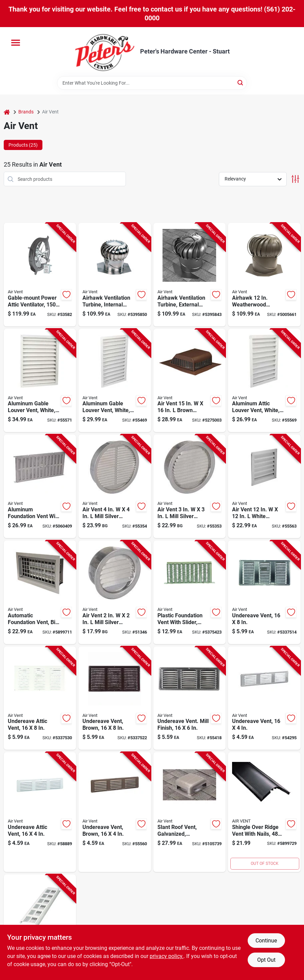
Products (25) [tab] (23, 145)
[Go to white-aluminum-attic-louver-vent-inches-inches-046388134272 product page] (264, 381)
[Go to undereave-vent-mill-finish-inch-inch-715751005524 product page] (190, 698)
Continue (266, 941)
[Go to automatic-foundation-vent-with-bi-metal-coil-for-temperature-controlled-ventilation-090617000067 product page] (40, 592)
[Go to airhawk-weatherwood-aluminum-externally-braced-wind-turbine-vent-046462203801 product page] (264, 275)
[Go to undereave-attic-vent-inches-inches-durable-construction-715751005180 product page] (40, 698)
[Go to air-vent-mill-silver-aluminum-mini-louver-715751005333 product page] (190, 486)
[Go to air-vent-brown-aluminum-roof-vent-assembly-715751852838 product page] (190, 381)
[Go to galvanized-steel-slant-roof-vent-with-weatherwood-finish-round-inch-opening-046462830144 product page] (190, 812)
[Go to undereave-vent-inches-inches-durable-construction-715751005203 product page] (264, 698)
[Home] (7, 112)
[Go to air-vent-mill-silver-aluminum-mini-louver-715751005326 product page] (115, 592)
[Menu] (16, 43)
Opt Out (266, 960)
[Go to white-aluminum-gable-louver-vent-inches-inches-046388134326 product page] (40, 381)
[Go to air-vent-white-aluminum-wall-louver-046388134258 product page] (264, 486)
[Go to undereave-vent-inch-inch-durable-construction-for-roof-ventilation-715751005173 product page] (264, 592)
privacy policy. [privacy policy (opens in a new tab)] (167, 956)
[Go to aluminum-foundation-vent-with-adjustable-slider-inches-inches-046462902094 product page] (40, 486)
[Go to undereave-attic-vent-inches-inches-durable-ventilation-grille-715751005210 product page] (40, 812)
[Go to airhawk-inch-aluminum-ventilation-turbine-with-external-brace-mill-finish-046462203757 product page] (190, 275)
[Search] (241, 82)
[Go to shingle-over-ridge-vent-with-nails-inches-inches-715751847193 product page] (264, 812)
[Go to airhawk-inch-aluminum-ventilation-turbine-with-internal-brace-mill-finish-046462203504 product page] (115, 275)
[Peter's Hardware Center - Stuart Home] (105, 52)
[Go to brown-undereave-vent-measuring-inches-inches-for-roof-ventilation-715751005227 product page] (115, 812)
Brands (26, 112)
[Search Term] (152, 83)
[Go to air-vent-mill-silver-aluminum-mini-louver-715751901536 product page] (115, 486)
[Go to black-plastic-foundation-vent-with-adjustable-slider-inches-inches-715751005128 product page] (190, 592)
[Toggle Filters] (295, 179)
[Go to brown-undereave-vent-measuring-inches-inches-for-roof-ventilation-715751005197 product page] (115, 698)
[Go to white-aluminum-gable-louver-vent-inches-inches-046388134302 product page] (115, 381)
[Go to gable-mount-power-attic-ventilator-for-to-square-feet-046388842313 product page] (40, 275)
